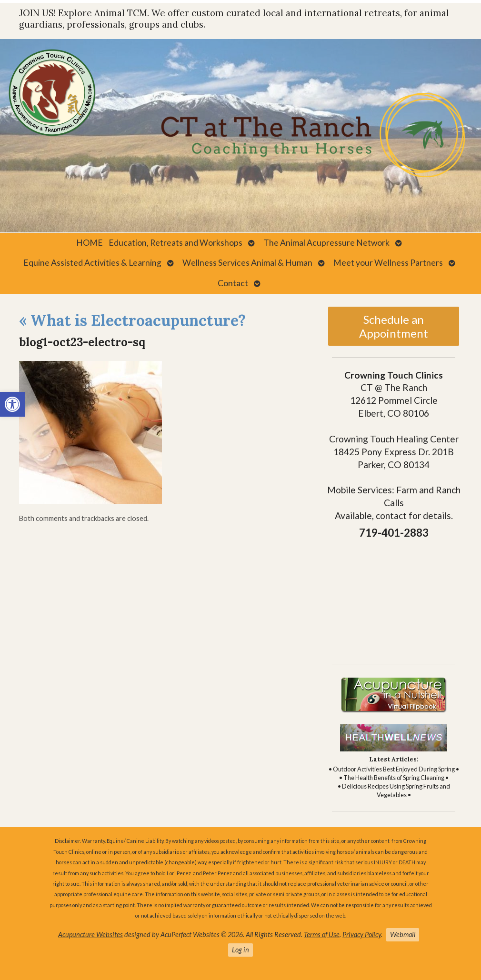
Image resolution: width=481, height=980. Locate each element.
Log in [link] (240, 950)
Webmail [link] (403, 935)
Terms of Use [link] (322, 935)
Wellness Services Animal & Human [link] (247, 263)
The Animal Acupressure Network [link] (326, 243)
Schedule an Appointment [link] (394, 326)
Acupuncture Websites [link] (90, 935)
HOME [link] (90, 243)
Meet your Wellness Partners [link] (388, 263)
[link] (12, 404)
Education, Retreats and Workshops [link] (175, 243)
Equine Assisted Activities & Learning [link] (92, 263)
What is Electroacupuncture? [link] (132, 320)
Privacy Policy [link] (362, 935)
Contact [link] (233, 283)
